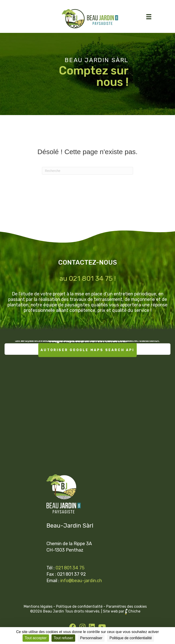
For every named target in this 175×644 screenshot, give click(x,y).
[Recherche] (87, 171)
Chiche (134, 611)
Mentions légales (38, 606)
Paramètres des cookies (126, 606)
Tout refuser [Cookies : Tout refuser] (63, 638)
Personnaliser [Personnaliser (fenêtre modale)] (91, 638)
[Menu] (149, 17)
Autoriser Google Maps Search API (87, 350)
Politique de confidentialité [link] (131, 638)
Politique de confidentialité (79, 606)
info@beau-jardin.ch (81, 581)
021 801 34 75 (70, 568)
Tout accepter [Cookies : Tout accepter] (36, 638)
